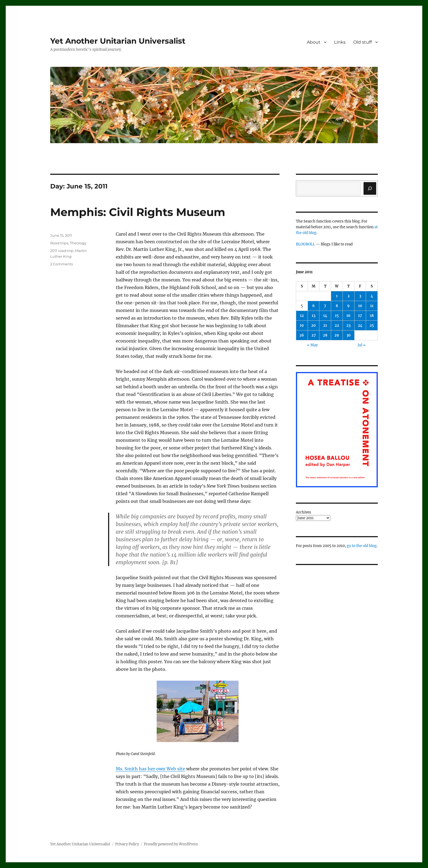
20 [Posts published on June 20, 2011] (313, 325)
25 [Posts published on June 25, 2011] (372, 325)
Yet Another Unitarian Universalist (118, 41)
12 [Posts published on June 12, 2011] (302, 316)
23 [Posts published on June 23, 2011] (348, 325)
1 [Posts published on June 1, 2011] (337, 296)
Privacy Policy (127, 844)
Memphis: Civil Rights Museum (138, 212)
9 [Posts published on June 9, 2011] (348, 306)
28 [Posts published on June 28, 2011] (325, 335)
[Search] (370, 188)
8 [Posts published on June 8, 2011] (337, 306)
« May (312, 345)
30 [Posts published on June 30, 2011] (349, 335)
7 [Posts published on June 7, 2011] (325, 306)
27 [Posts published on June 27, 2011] (314, 335)
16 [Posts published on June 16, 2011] (348, 316)
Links (340, 42)
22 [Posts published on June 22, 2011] (337, 325)
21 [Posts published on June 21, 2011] (325, 325)
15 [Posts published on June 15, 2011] (337, 316)
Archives (304, 512)
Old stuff (362, 42)
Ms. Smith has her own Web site (150, 769)
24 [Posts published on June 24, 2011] (360, 325)
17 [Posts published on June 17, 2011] (360, 316)
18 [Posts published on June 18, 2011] (372, 316)
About (314, 42)
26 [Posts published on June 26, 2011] (302, 335)
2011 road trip (62, 251)
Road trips (59, 243)
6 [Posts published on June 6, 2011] (313, 306)
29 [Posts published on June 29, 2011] (337, 335)
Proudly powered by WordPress (171, 844)
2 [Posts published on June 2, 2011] (349, 296)
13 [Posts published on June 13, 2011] (313, 316)
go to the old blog (362, 546)
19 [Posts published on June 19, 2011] (302, 325)
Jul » (362, 345)
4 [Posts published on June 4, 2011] (372, 296)
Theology (78, 243)
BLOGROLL (305, 244)
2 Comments (62, 264)
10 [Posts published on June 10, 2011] (360, 306)
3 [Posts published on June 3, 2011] (360, 296)
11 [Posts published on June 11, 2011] (372, 306)
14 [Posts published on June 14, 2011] (325, 316)
